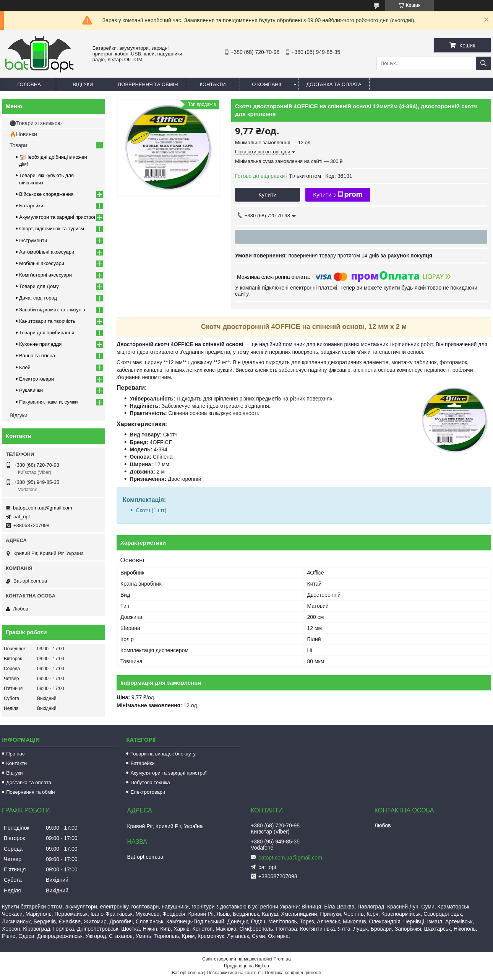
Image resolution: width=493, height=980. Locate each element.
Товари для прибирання (47, 333)
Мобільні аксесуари (42, 263)
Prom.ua (282, 959)
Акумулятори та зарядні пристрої (57, 217)
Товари (18, 145)
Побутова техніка (150, 782)
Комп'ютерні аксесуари (45, 275)
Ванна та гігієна (37, 356)
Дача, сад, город (38, 298)
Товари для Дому (39, 286)
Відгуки (83, 84)
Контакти (213, 84)
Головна (29, 84)
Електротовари (36, 379)
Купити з (338, 195)
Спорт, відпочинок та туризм (52, 229)
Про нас (15, 754)
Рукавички (31, 390)
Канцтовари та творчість (47, 321)
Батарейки (31, 206)
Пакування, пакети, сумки (49, 402)
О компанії (267, 84)
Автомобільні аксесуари (47, 252)
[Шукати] (483, 63)
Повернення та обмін (148, 84)
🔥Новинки (23, 134)
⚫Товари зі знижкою (36, 123)
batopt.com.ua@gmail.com (43, 508)
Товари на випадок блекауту (163, 754)
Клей (25, 367)
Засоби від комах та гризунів (52, 310)
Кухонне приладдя (40, 344)
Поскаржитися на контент (234, 973)
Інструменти (33, 240)
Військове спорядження (46, 194)
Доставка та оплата (334, 84)
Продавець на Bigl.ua (246, 966)
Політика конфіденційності (293, 973)
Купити (268, 195)
